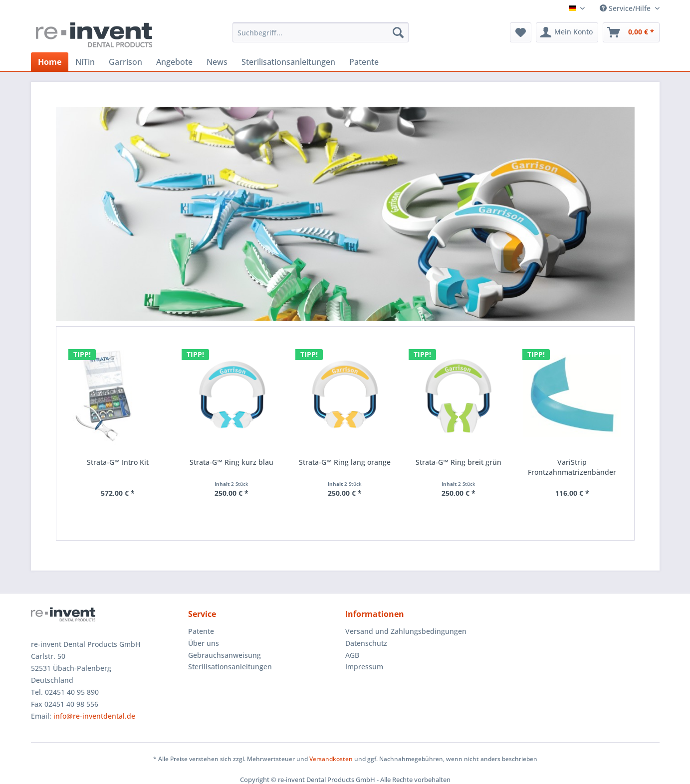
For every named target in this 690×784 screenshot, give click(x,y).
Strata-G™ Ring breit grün (459, 462)
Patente (201, 631)
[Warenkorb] (631, 32)
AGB (352, 655)
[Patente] (364, 62)
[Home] (50, 62)
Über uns (204, 643)
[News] (217, 62)
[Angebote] (174, 62)
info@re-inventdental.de (94, 716)
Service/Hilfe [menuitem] (626, 8)
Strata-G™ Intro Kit (118, 462)
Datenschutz (366, 643)
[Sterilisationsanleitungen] (288, 62)
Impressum (364, 667)
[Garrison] (125, 62)
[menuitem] (321, 32)
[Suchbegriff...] (321, 32)
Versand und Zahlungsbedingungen (406, 631)
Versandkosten (331, 759)
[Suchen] (398, 32)
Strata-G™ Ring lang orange (345, 462)
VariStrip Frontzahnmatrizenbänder (572, 467)
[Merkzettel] (521, 32)
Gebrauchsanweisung (225, 655)
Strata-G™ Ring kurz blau (231, 462)
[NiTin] (85, 62)
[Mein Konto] (567, 32)
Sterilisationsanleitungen (230, 667)
